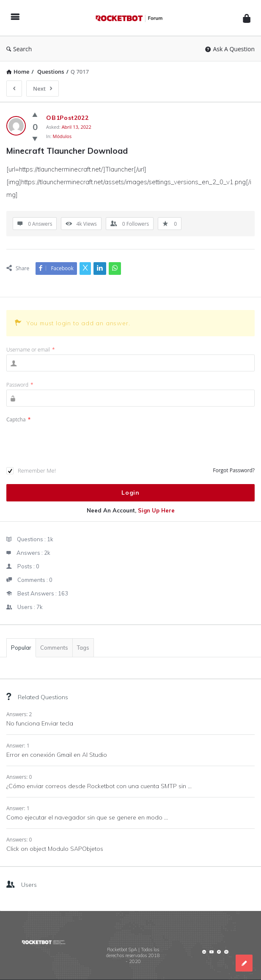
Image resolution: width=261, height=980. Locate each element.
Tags (83, 648)
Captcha (18, 419)
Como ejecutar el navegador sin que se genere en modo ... (87, 817)
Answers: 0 (19, 777)
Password (20, 385)
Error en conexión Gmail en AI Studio (57, 755)
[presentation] (71, 441)
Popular (21, 648)
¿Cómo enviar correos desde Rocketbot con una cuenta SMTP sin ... (99, 786)
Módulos (62, 136)
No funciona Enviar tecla (40, 723)
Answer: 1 (18, 746)
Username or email (31, 350)
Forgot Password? (234, 470)
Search (19, 49)
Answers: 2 (19, 714)
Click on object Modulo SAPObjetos (55, 849)
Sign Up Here (156, 510)
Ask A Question (230, 49)
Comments (54, 648)
